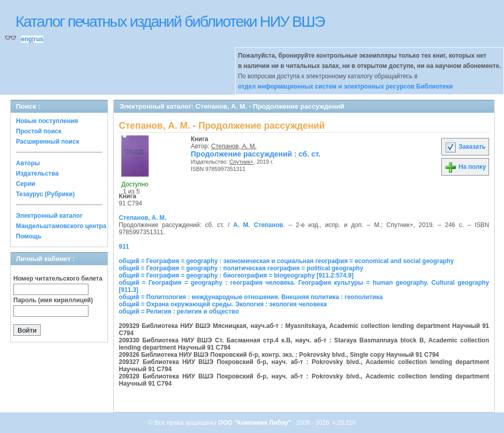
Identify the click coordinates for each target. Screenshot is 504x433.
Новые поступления (47, 121)
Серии (25, 184)
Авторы (28, 163)
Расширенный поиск (48, 142)
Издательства (37, 174)
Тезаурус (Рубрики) (45, 194)
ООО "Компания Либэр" (255, 423)
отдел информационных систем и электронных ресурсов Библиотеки (346, 86)
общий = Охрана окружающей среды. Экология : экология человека (223, 304)
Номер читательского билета (58, 279)
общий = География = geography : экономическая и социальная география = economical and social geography (286, 261)
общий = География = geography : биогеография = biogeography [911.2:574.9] (236, 275)
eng (26, 39)
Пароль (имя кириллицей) (53, 300)
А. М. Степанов (258, 225)
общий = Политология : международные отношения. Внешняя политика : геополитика (251, 297)
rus (38, 39)
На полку (465, 167)
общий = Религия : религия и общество (179, 311)
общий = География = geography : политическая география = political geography (241, 268)
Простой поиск (39, 131)
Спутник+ (241, 162)
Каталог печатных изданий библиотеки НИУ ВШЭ (170, 21)
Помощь (29, 236)
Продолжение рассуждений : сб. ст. (256, 154)
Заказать (465, 147)
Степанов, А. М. (234, 146)
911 (124, 247)
